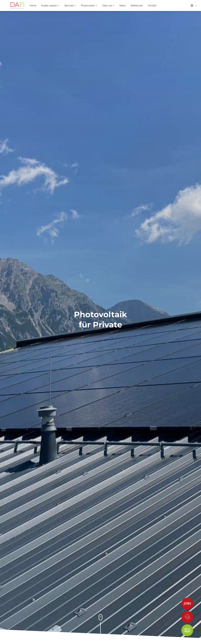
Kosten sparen (50, 6)
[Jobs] (187, 604)
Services (70, 6)
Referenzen (137, 6)
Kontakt (152, 6)
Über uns (108, 6)
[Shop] (187, 630)
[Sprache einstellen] (194, 5)
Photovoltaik (89, 6)
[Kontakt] (187, 617)
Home (33, 6)
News (123, 6)
